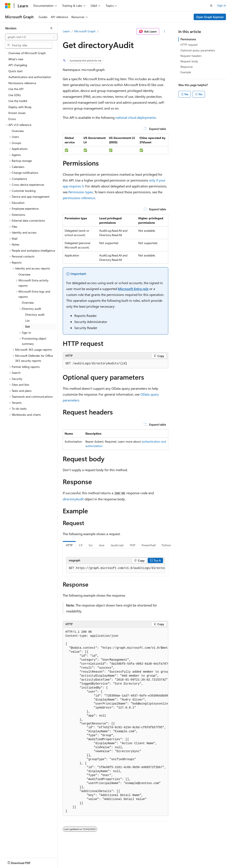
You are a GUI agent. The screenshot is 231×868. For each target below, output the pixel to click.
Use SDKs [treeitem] (15, 95)
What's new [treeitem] (16, 59)
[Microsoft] (8, 6)
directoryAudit (73, 499)
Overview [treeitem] (18, 131)
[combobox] (31, 37)
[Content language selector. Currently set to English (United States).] (24, 862)
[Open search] (211, 6)
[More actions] (165, 31)
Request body (189, 61)
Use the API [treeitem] (16, 89)
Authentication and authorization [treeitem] (30, 77)
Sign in (222, 5)
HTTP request (189, 45)
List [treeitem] (27, 321)
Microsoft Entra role (133, 289)
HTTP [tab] (69, 545)
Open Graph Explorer (210, 17)
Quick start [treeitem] (16, 71)
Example (186, 72)
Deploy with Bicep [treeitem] (20, 107)
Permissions (188, 39)
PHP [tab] (133, 545)
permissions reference (79, 198)
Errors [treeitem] (12, 119)
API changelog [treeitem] (18, 65)
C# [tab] (81, 545)
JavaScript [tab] (117, 545)
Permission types (81, 192)
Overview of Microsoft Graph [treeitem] (27, 53)
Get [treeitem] (27, 326)
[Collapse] (51, 28)
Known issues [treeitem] (17, 113)
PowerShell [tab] (149, 545)
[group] (115, 568)
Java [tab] (102, 545)
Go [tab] (91, 545)
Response (187, 67)
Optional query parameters (198, 50)
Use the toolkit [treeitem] (18, 101)
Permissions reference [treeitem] (22, 83)
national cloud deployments (136, 117)
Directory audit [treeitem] (35, 314)
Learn (66, 31)
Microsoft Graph (85, 31)
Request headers (191, 56)
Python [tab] (166, 545)
